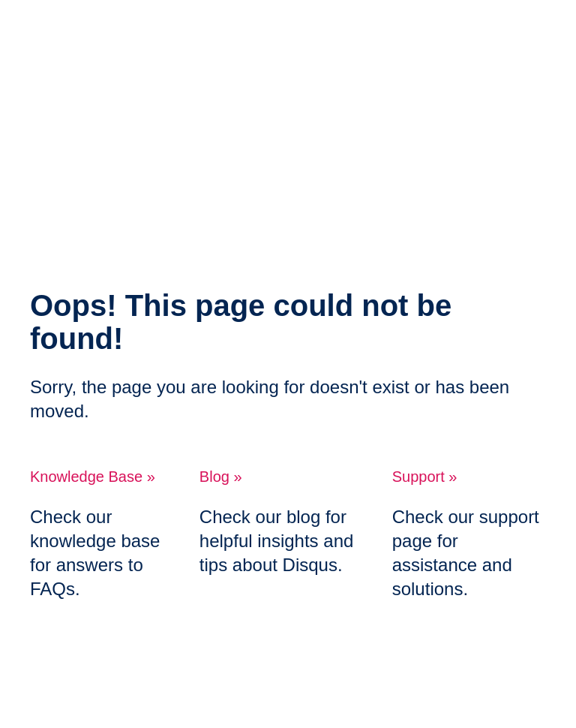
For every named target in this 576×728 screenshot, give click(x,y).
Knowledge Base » (93, 477)
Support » (425, 477)
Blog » (221, 477)
